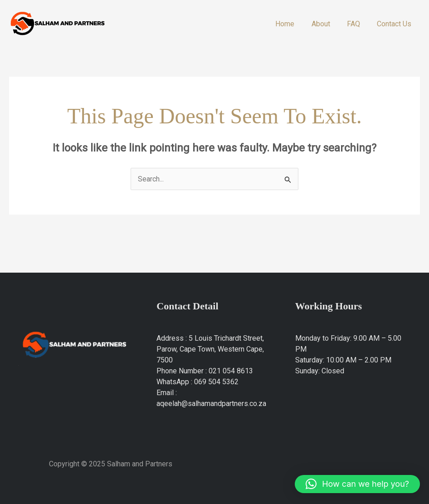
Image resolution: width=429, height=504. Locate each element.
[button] (357, 484)
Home (293, 24)
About (327, 24)
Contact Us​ (395, 24)
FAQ (357, 24)
